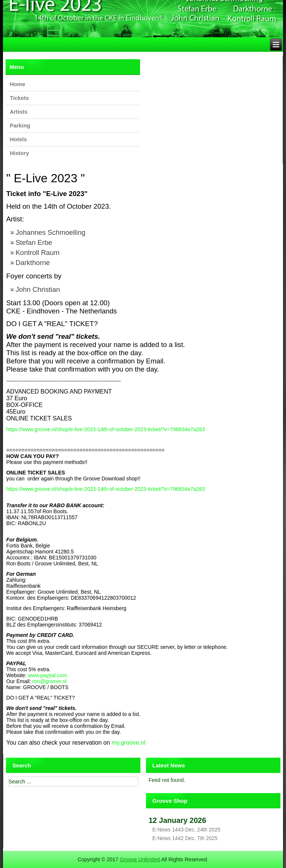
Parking (20, 125)
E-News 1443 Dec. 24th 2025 (186, 830)
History (19, 153)
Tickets (19, 98)
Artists (19, 112)
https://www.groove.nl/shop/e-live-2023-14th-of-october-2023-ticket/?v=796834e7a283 (106, 429)
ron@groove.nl (50, 681)
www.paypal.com (47, 675)
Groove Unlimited (140, 859)
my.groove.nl (128, 743)
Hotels (18, 139)
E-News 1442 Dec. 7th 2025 (185, 838)
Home (18, 84)
